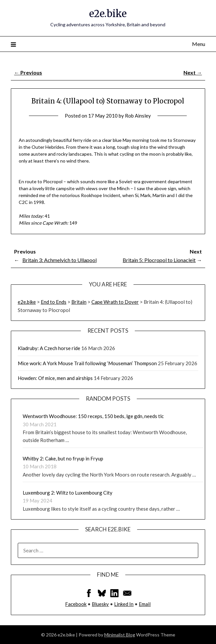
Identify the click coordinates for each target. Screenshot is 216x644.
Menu (199, 44)
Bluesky (100, 604)
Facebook (76, 604)
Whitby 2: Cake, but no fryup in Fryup (63, 458)
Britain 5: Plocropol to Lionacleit (159, 260)
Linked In (124, 604)
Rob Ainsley (138, 116)
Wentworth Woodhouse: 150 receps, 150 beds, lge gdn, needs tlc (93, 416)
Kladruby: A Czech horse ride (49, 348)
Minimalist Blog (120, 635)
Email (145, 604)
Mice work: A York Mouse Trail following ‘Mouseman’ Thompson (87, 363)
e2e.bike (108, 14)
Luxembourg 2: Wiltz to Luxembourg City (68, 493)
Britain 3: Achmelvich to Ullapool (60, 260)
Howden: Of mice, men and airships (55, 378)
